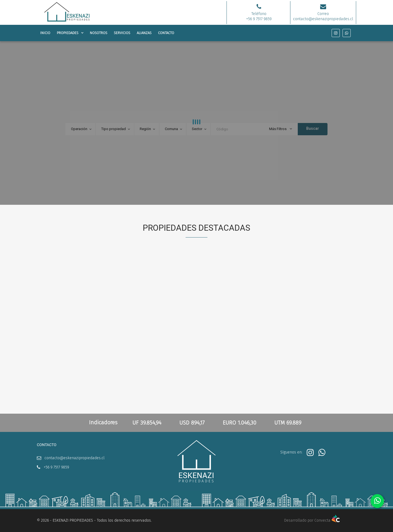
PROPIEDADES (68, 33)
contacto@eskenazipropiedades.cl (75, 458)
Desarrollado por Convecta (312, 520)
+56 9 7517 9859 (56, 467)
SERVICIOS (122, 33)
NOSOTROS (99, 33)
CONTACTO (166, 33)
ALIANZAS (144, 33)
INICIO (45, 33)
